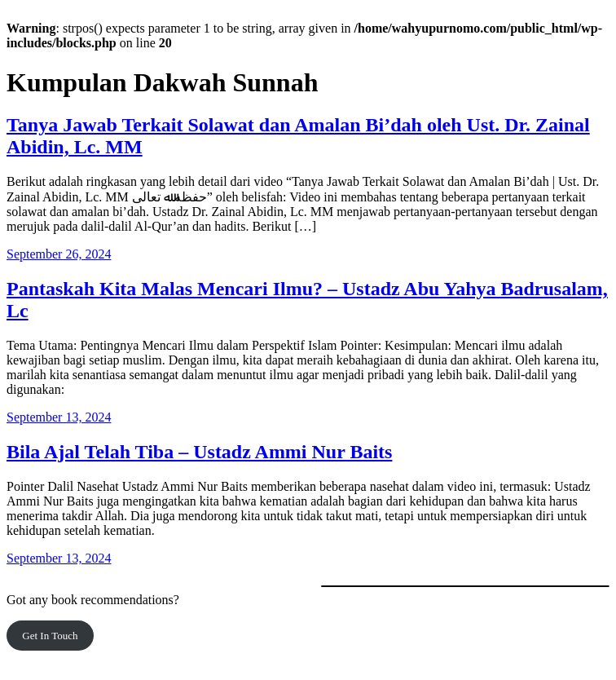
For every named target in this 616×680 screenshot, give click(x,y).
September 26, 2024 (59, 254)
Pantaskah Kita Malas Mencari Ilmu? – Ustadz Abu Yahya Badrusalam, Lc (307, 300)
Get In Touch (50, 636)
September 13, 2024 (59, 417)
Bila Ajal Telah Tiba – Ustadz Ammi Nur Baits (199, 452)
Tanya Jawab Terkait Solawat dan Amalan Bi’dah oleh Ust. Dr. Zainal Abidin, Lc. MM (298, 136)
